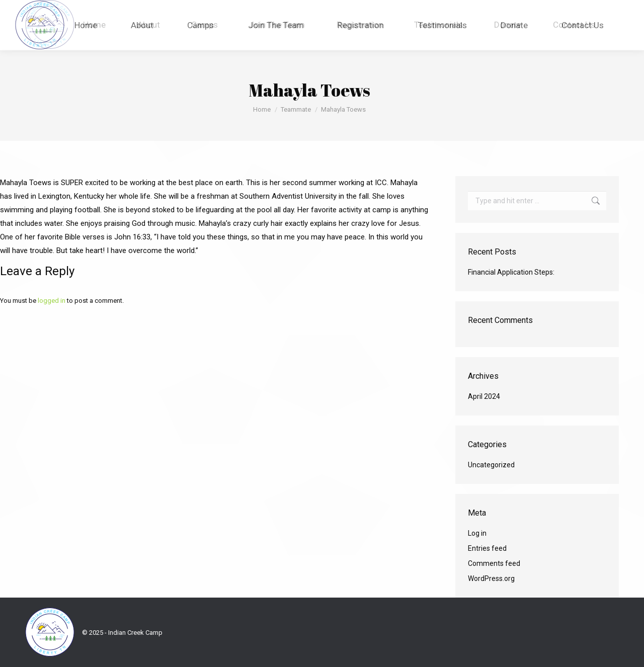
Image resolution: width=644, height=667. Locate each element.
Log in (477, 533)
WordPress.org (491, 578)
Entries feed (487, 548)
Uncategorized (491, 465)
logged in (52, 301)
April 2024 (484, 396)
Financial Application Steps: (511, 272)
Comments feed (494, 563)
